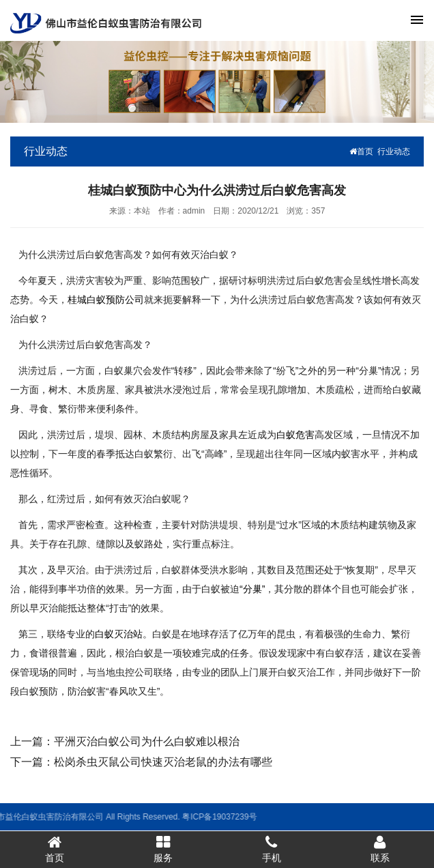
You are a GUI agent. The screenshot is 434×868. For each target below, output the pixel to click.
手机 (271, 849)
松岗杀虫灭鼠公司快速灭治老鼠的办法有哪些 (163, 762)
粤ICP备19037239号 (135, 817)
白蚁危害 (295, 435)
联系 (380, 849)
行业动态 (394, 151)
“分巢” (252, 589)
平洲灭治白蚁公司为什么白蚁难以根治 (147, 741)
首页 (361, 151)
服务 (163, 849)
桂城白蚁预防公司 (106, 300)
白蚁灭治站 (119, 634)
